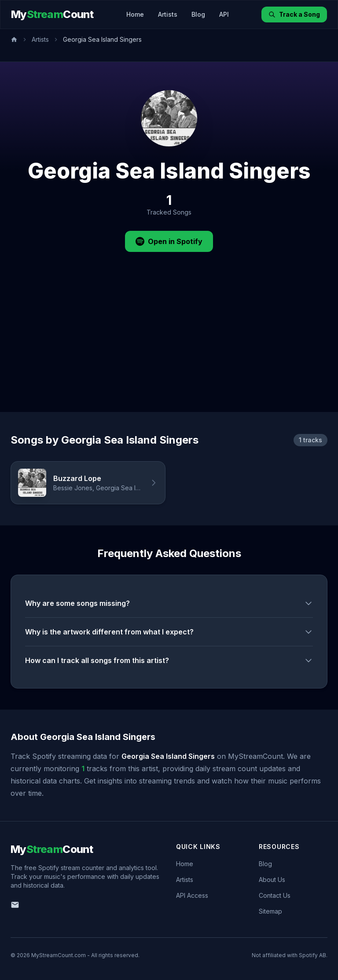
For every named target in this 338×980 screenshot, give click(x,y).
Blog (198, 14)
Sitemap (270, 911)
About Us (272, 880)
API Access (192, 895)
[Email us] (15, 905)
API (224, 14)
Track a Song (294, 14)
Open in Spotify (169, 241)
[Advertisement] (169, 346)
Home (135, 14)
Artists (168, 14)
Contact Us (275, 895)
